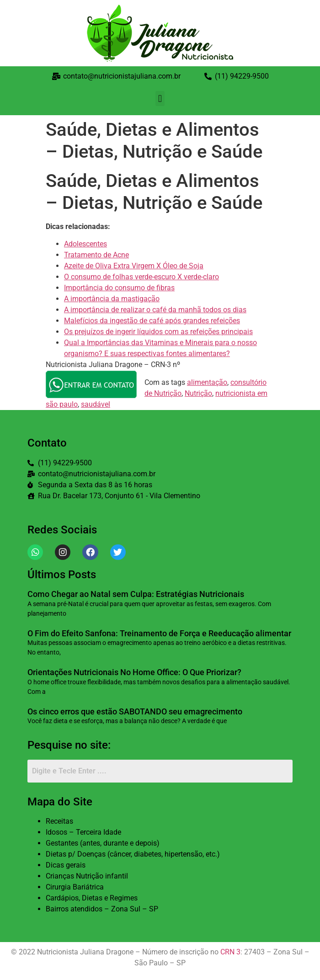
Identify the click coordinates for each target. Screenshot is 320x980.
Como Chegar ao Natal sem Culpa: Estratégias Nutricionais (136, 594)
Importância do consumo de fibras (119, 288)
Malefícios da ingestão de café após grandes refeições (152, 321)
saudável (96, 404)
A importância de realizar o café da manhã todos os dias (155, 310)
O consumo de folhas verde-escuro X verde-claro (141, 277)
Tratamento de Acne (96, 255)
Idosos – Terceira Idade (83, 832)
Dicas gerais (66, 865)
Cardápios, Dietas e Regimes (92, 898)
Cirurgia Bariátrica (75, 887)
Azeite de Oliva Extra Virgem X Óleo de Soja (134, 266)
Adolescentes (85, 244)
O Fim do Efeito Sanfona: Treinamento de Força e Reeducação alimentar (159, 633)
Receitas (59, 821)
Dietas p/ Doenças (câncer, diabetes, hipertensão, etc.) (133, 854)
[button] (160, 99)
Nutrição (198, 393)
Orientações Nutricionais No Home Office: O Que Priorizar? (134, 672)
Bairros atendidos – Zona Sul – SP (102, 909)
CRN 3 (230, 952)
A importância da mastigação (112, 299)
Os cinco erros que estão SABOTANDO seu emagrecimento (135, 711)
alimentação (207, 382)
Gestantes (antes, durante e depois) (103, 843)
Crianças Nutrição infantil (87, 876)
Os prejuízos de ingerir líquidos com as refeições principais (158, 332)
